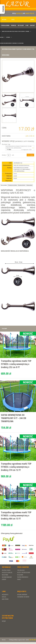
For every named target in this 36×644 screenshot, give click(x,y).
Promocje (14, 25)
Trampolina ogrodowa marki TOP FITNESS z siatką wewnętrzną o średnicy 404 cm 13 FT (16, 515)
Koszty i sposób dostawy (24, 573)
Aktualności (5, 595)
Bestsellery (21, 25)
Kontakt (32, 25)
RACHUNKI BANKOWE (7, 577)
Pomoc (19, 579)
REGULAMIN (20, 575)
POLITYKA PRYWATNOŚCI (23, 577)
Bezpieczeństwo (22, 185)
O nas (27, 25)
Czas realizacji (21, 570)
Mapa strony (5, 599)
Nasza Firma (5, 575)
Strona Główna (5, 25)
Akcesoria (2, 37)
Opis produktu (4, 185)
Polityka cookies (6, 570)
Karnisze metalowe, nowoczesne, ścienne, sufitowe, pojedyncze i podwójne (16, 31)
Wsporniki (8, 37)
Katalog (4, 597)
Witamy (4, 621)
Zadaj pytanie (29, 185)
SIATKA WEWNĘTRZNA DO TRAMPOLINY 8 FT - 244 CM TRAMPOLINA (14, 418)
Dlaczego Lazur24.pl (7, 573)
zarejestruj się (30, 13)
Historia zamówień (22, 595)
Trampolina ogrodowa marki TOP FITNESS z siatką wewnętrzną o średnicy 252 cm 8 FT (16, 364)
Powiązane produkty (12, 185)
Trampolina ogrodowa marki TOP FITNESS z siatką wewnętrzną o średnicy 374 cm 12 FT (16, 467)
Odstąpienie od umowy (23, 597)
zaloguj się (19, 13)
